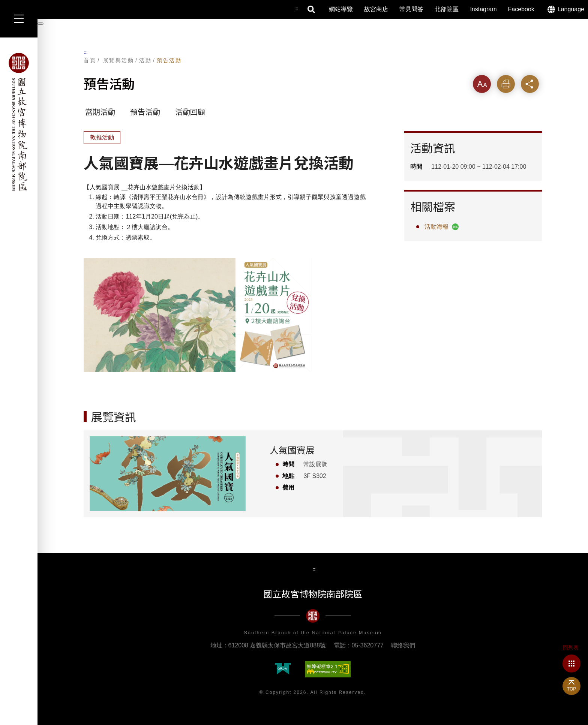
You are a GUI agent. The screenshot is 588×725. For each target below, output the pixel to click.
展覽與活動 (118, 60)
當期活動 (100, 112)
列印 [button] (506, 84)
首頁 (90, 60)
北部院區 (447, 9)
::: (85, 52)
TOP (571, 689)
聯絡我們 (403, 645)
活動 (145, 60)
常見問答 (411, 9)
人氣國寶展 (292, 450)
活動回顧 (190, 112)
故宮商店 (376, 9)
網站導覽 (341, 9)
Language (571, 9)
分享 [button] (530, 84)
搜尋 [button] (312, 9)
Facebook (521, 9)
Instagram (483, 9)
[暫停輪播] (40, 24)
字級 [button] (482, 84)
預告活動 (169, 60)
